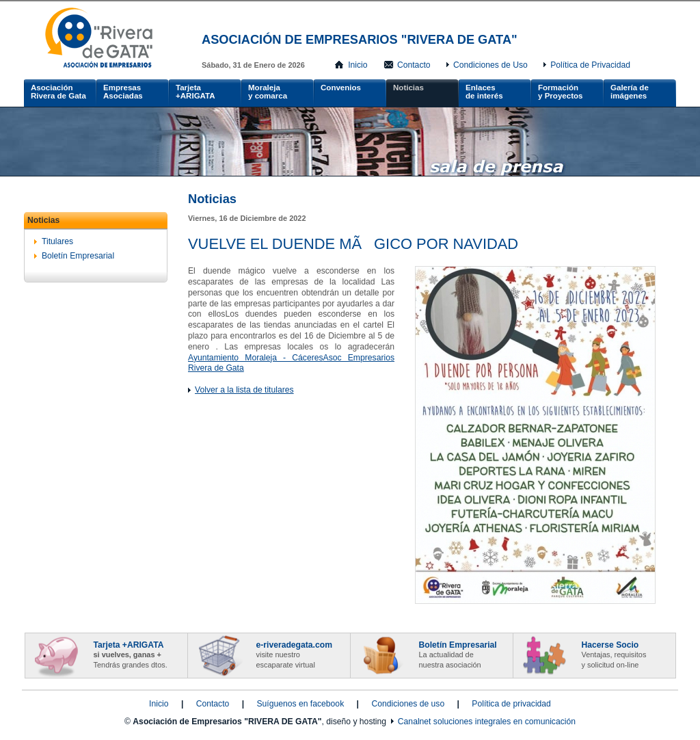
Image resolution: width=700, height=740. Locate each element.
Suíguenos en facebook (300, 704)
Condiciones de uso (408, 704)
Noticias (408, 88)
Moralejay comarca (268, 92)
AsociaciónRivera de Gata (58, 92)
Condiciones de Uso (490, 65)
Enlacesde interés (484, 92)
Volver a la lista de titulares (244, 390)
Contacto (414, 65)
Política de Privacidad (590, 65)
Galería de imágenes (630, 92)
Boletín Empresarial (78, 256)
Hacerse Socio (614, 655)
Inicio (358, 65)
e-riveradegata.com (294, 655)
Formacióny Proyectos (560, 92)
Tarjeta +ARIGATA (196, 92)
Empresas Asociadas (123, 92)
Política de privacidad (511, 704)
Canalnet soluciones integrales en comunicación (487, 722)
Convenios (341, 88)
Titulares (57, 241)
